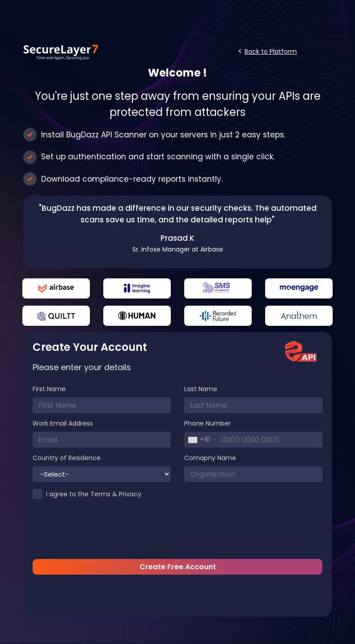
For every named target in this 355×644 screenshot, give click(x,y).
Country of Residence (67, 458)
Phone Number (207, 423)
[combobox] (202, 440)
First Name (49, 389)
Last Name (201, 389)
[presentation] (177, 531)
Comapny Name (210, 458)
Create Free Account (178, 567)
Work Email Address (63, 423)
